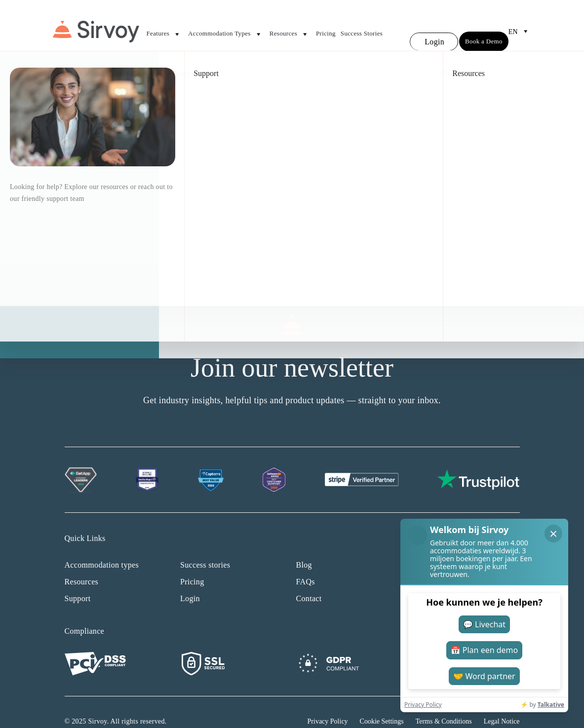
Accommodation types (102, 547)
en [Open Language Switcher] (520, 23)
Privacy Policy (328, 703)
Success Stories (362, 24)
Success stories (205, 547)
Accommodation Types (226, 26)
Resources (290, 26)
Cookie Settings (382, 703)
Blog (304, 547)
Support (78, 580)
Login (190, 580)
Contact (309, 580)
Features (165, 26)
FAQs (306, 563)
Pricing (326, 24)
